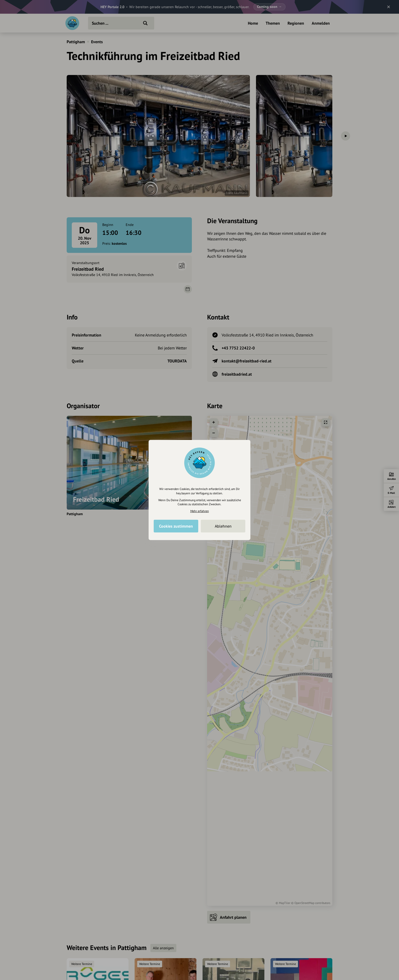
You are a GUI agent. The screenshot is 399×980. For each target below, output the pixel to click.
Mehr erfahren (200, 511)
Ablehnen (223, 526)
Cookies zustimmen (176, 526)
